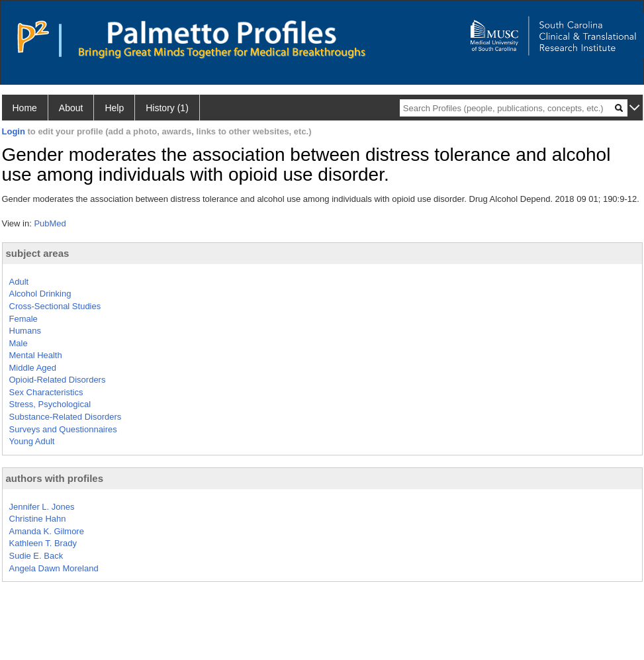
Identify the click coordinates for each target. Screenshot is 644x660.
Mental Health (36, 355)
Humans (25, 331)
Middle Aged (33, 368)
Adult (19, 282)
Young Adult (32, 441)
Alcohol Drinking (40, 294)
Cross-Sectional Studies (55, 306)
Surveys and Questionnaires (63, 429)
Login (14, 131)
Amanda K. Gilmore (47, 531)
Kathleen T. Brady (43, 543)
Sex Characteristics (46, 392)
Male (19, 343)
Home (25, 108)
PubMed (50, 223)
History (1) (167, 108)
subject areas (38, 253)
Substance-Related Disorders (66, 417)
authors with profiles (55, 478)
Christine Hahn (38, 519)
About (71, 108)
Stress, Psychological (50, 404)
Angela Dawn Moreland (54, 568)
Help (114, 108)
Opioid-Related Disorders (58, 380)
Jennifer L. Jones (42, 507)
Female (23, 319)
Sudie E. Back (36, 556)
